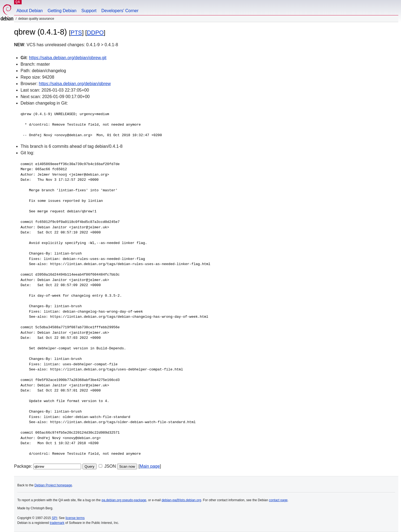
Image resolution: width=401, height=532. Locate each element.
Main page (150, 466)
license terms (75, 518)
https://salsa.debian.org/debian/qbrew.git (68, 58)
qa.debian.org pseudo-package (124, 500)
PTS (76, 33)
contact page (278, 500)
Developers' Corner (120, 11)
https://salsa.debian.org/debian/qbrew (75, 84)
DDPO (95, 33)
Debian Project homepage (53, 485)
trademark (57, 523)
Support (89, 11)
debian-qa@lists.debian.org (181, 500)
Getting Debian (62, 11)
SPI (54, 518)
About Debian (30, 11)
